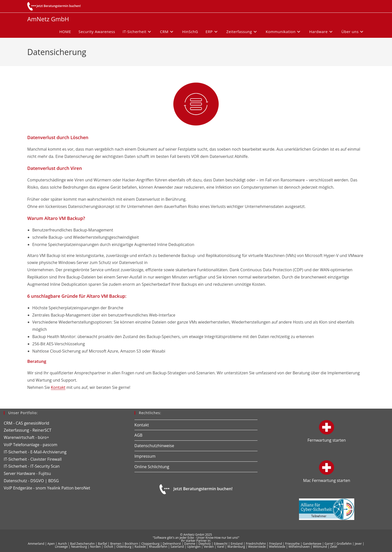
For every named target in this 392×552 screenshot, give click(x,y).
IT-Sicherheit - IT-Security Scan (32, 466)
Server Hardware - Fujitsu (27, 473)
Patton (67, 488)
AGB (138, 435)
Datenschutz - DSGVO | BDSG (31, 481)
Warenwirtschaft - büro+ (26, 437)
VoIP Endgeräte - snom (25, 488)
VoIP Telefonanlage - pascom (30, 445)
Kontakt (58, 387)
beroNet (82, 488)
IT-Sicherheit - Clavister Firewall (33, 459)
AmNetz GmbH (48, 19)
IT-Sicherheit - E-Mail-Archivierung (35, 452)
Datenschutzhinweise (154, 446)
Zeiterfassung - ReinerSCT (28, 430)
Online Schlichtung (152, 467)
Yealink (54, 488)
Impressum (145, 456)
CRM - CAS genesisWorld (26, 423)
